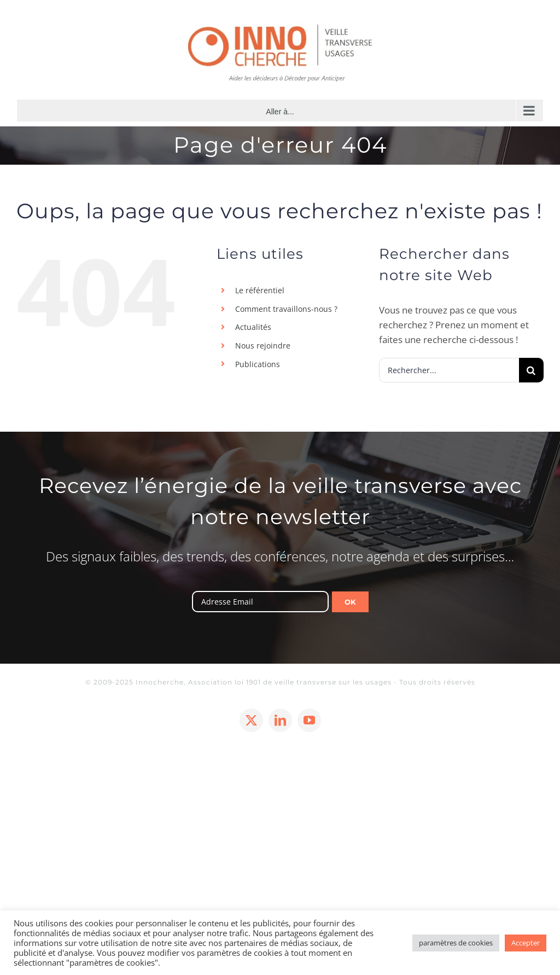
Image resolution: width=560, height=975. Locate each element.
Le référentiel (260, 290)
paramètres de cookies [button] (456, 943)
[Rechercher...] (449, 370)
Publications (258, 364)
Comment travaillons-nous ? (286, 309)
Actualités (253, 327)
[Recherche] (531, 370)
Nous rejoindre (263, 346)
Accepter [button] (526, 943)
